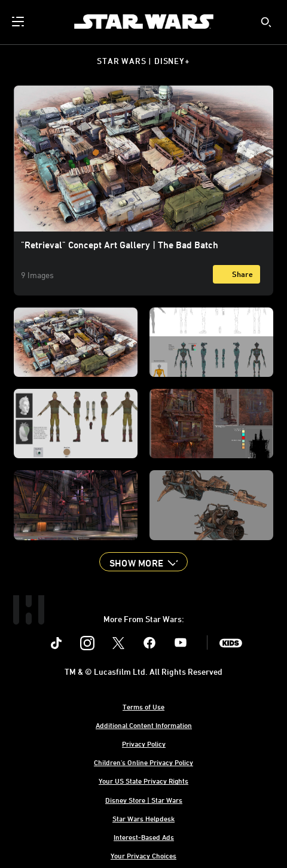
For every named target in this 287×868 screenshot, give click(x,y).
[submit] (266, 22)
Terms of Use (143, 706)
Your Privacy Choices (143, 855)
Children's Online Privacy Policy (143, 762)
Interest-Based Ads (144, 837)
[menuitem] (19, 22)
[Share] (236, 274)
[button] (143, 562)
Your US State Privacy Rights (143, 781)
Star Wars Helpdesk (143, 818)
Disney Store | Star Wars (144, 800)
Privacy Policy (144, 744)
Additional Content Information (144, 725)
